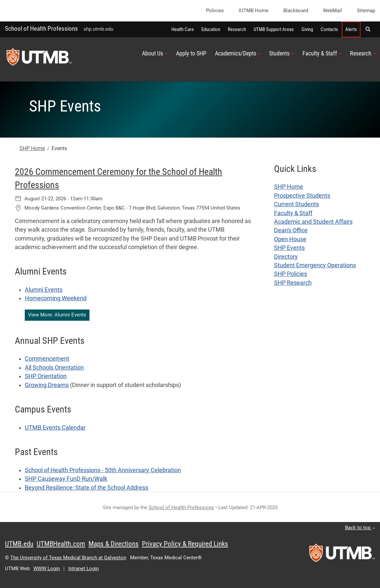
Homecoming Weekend (56, 298)
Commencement (47, 359)
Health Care (183, 29)
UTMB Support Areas (274, 29)
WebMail (332, 11)
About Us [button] (155, 53)
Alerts (351, 29)
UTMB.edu (19, 544)
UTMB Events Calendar (55, 428)
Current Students (296, 204)
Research (237, 29)
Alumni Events (44, 290)
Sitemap (366, 11)
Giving (307, 29)
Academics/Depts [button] (238, 53)
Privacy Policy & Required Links (185, 544)
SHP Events (289, 248)
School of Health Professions (41, 29)
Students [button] (281, 53)
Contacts (329, 29)
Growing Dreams (47, 385)
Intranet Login (84, 569)
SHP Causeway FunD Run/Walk (66, 479)
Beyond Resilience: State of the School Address (86, 488)
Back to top (360, 528)
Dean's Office (291, 230)
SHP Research (293, 283)
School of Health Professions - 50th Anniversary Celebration (103, 470)
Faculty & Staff (293, 213)
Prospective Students (302, 196)
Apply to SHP (191, 53)
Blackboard (296, 11)
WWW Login (47, 569)
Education (211, 29)
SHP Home (32, 148)
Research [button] (363, 53)
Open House (290, 239)
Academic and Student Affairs (313, 222)
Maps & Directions (114, 544)
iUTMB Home (254, 11)
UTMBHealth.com (61, 544)
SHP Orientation (46, 376)
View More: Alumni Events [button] (57, 315)
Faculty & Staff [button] (322, 53)
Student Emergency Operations (315, 265)
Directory (286, 257)
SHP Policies (291, 274)
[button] (368, 29)
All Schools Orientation (54, 368)
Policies (215, 11)
